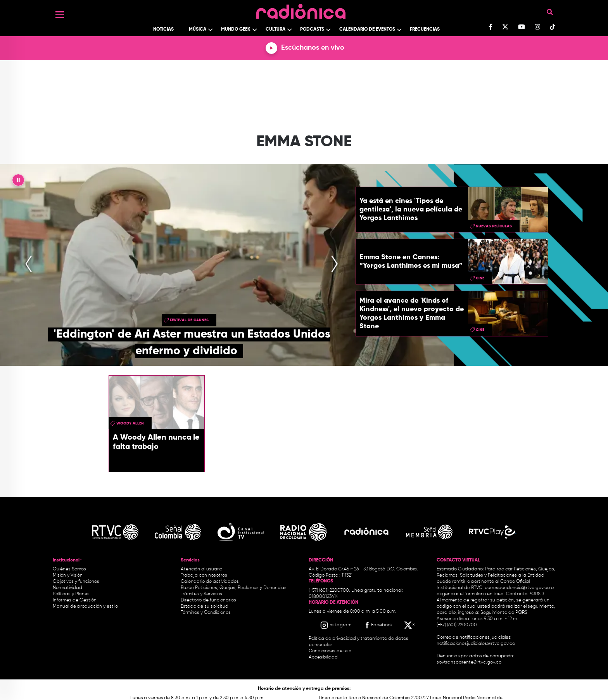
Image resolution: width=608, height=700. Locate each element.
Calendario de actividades (210, 582)
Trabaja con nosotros (204, 575)
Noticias (163, 29)
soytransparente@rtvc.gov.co (469, 662)
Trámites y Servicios (201, 594)
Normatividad (67, 588)
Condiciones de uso (330, 651)
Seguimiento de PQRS (504, 613)
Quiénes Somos (69, 569)
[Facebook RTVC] (378, 625)
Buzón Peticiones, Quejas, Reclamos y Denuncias (234, 588)
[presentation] (29, 265)
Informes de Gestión (75, 600)
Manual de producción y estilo (85, 606)
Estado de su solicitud (205, 606)
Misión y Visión (68, 575)
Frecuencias (425, 29)
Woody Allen (130, 423)
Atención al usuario (201, 569)
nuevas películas (494, 226)
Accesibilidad (324, 657)
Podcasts (312, 29)
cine (480, 278)
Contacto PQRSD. (525, 594)
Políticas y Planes (71, 594)
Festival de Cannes (189, 320)
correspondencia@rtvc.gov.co (517, 588)
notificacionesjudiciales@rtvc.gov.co (476, 644)
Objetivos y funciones (76, 582)
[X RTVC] (410, 625)
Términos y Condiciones (206, 613)
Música (198, 29)
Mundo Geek (236, 29)
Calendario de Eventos (367, 29)
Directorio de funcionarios (208, 600)
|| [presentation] (18, 182)
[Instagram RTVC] (336, 625)
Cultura (275, 29)
